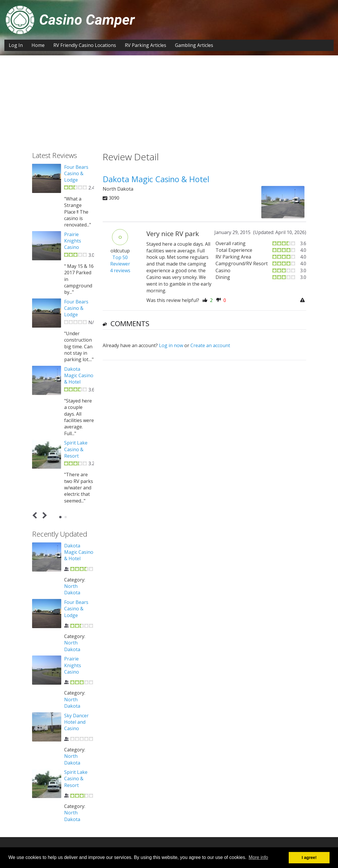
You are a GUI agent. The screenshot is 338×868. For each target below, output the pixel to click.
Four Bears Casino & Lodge (76, 174)
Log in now (171, 345)
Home (38, 45)
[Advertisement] (169, 108)
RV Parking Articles (146, 45)
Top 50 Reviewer (120, 261)
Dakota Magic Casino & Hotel (79, 376)
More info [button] (259, 857)
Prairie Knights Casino (73, 241)
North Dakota (72, 589)
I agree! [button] (309, 858)
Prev (36, 515)
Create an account (210, 345)
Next (43, 515)
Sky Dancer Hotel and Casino (76, 722)
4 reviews (120, 270)
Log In (16, 45)
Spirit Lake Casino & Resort (76, 449)
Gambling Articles (194, 45)
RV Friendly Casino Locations (85, 45)
